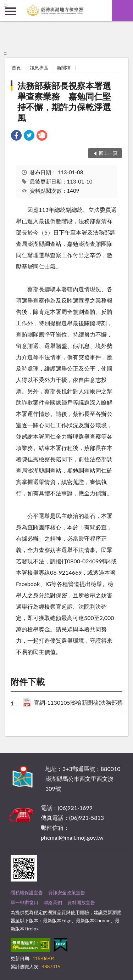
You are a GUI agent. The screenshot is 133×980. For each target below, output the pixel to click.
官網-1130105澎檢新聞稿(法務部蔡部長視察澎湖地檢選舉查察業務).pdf (81, 703)
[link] (16, 136)
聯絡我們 (53, 902)
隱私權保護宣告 (27, 892)
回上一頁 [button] (108, 153)
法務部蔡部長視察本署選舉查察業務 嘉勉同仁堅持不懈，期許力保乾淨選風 (64, 102)
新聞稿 (64, 68)
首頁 (16, 68)
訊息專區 (39, 68)
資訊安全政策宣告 (67, 892)
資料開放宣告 (81, 902)
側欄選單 (11, 11)
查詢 (122, 11)
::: (6, 5)
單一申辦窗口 (24, 902)
